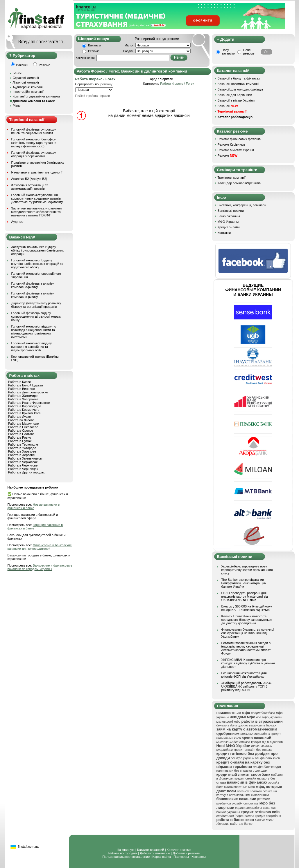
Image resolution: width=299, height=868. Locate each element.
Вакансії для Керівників (235, 95)
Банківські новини (231, 211)
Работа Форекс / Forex (177, 84)
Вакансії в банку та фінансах (239, 78)
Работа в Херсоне (22, 455)
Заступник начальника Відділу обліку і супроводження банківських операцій (38, 250)
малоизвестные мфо (239, 787)
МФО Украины (228, 222)
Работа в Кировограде (25, 406)
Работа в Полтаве (21, 434)
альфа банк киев (267, 758)
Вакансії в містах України (236, 100)
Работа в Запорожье (23, 399)
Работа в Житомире (23, 396)
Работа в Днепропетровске (28, 392)
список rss (251, 803)
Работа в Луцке (19, 417)
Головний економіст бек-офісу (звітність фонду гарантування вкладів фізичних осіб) (34, 143)
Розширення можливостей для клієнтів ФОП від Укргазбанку (244, 675)
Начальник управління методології (37, 172)
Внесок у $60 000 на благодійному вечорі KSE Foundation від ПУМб (247, 608)
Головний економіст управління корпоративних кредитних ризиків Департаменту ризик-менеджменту (37, 198)
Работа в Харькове (22, 451)
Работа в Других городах (26, 472)
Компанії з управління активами (36, 96)
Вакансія (95, 45)
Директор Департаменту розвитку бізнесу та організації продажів (36, 305)
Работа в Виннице (22, 389)
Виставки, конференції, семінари (242, 205)
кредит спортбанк (268, 816)
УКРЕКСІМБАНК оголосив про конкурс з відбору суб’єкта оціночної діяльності (248, 663)
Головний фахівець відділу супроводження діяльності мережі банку (36, 317)
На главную (126, 850)
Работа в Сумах (20, 441)
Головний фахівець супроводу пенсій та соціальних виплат (34, 131)
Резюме (94, 51)
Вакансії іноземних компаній (239, 84)
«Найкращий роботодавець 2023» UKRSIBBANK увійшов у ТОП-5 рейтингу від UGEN (247, 686)
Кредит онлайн (229, 227)
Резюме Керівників (231, 144)
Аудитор (17, 222)
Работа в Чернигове (23, 465)
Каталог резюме (179, 850)
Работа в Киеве (20, 382)
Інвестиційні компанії (28, 92)
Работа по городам (123, 853)
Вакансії (228, 106)
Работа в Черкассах (23, 462)
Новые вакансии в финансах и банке (34, 506)
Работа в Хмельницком (25, 458)
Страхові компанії (26, 78)
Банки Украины (229, 216)
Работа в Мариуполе (24, 424)
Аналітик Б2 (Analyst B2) (29, 179)
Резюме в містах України (236, 150)
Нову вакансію (228, 52)
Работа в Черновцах (23, 469)
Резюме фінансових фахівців (239, 139)
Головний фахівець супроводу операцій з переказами (34, 154)
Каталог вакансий (151, 850)
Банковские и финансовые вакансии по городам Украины (40, 567)
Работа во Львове (21, 420)
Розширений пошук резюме (157, 39)
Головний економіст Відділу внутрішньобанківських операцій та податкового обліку (37, 264)
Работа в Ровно (20, 437)
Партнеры (181, 857)
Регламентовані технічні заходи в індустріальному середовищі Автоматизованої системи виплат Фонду (246, 648)
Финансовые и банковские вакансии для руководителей (40, 547)
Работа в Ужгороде (22, 448)
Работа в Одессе (21, 431)
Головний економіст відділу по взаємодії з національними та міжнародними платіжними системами (34, 332)
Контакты (199, 857)
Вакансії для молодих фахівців (240, 89)
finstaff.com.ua (28, 847)
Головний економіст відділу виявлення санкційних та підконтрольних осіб (32, 347)
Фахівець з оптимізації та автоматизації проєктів (30, 187)
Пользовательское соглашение (126, 857)
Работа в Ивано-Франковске (29, 403)
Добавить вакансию (155, 853)
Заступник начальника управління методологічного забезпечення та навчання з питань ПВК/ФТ (37, 212)
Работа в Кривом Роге (24, 413)
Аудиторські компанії (28, 87)
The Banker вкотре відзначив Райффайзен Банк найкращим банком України (244, 583)
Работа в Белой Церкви (26, 385)
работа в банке (241, 824)
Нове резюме (249, 52)
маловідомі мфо (229, 721)
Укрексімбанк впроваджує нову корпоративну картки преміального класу (247, 570)
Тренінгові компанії (232, 178)
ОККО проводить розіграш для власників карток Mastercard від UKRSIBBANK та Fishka (245, 596)
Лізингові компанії (26, 82)
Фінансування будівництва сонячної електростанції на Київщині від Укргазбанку (248, 633)
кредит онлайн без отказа (253, 750)
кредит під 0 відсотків (267, 742)
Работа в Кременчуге (24, 410)
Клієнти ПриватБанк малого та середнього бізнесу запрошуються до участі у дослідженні (247, 620)
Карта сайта (162, 857)
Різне (17, 106)
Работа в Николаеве (23, 427)
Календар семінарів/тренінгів (239, 183)
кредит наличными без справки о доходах (249, 769)
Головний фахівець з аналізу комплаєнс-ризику (33, 285)
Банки (17, 73)
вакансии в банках (263, 725)
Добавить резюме (186, 853)
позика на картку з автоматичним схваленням (247, 793)
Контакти (224, 233)
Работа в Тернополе (23, 444)
